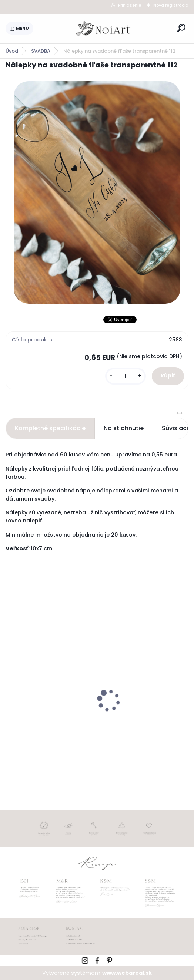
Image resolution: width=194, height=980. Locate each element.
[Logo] (104, 29)
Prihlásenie (130, 5)
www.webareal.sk (127, 973)
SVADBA (41, 51)
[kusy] (126, 376)
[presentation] (11, 687)
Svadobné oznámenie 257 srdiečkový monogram (142, 713)
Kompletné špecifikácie (50, 428)
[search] (181, 28)
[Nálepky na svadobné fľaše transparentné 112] (97, 192)
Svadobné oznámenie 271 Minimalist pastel (47, 713)
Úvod (12, 51)
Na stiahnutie (124, 428)
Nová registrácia (171, 5)
